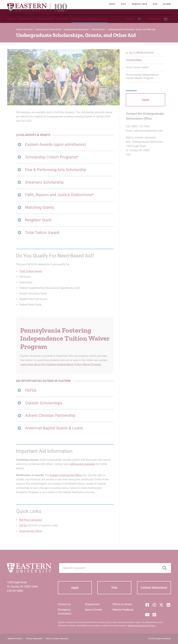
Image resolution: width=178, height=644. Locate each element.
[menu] (146, 66)
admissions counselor (82, 464)
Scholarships (134, 60)
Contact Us (64, 604)
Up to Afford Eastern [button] (141, 53)
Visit (124, 4)
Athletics (62, 19)
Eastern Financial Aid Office (66, 475)
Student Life (45, 19)
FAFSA (23, 525)
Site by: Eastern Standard (57, 639)
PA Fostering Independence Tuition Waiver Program (142, 77)
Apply (112, 4)
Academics (26, 19)
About (11, 19)
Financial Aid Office (30, 531)
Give (155, 4)
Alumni (167, 4)
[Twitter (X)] (161, 605)
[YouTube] (147, 615)
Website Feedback (123, 610)
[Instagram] (154, 605)
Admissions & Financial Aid (90, 19)
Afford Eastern (98, 29)
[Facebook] (147, 605)
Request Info (140, 4)
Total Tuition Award (30, 271)
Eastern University (24, 29)
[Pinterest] (154, 615)
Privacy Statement (34, 639)
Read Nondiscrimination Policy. (142, 626)
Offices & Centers (122, 604)
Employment (92, 604)
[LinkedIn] (168, 605)
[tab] (65, 145)
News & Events (94, 610)
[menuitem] (158, 19)
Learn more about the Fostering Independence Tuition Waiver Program (61, 364)
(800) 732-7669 (141, 126)
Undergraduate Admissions (76, 29)
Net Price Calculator (31, 520)
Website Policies (15, 639)
